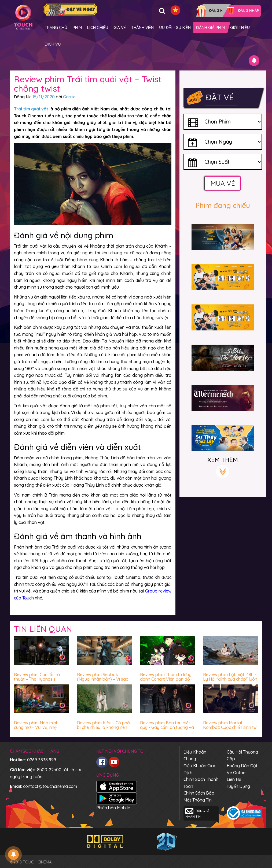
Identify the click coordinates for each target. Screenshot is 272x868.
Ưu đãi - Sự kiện (175, 27)
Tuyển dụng (238, 786)
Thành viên (142, 27)
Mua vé (223, 183)
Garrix (69, 97)
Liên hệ (234, 779)
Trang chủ (56, 27)
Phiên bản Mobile (113, 808)
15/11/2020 (44, 97)
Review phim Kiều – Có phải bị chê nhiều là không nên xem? (104, 727)
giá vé (120, 27)
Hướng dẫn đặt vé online (242, 769)
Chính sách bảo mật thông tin (199, 796)
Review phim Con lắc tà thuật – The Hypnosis (37, 677)
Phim (77, 27)
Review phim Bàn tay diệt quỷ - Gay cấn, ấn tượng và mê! (167, 727)
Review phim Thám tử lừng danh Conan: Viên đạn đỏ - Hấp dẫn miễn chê (166, 679)
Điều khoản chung (195, 755)
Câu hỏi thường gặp (242, 755)
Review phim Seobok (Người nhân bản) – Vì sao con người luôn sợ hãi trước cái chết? (104, 682)
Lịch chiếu (98, 27)
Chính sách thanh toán (201, 783)
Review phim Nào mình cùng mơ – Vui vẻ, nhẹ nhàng (36, 727)
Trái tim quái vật (31, 109)
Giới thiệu (240, 27)
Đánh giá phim (210, 27)
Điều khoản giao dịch (200, 769)
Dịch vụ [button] (53, 44)
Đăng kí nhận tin (197, 813)
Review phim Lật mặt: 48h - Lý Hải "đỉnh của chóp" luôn (230, 677)
